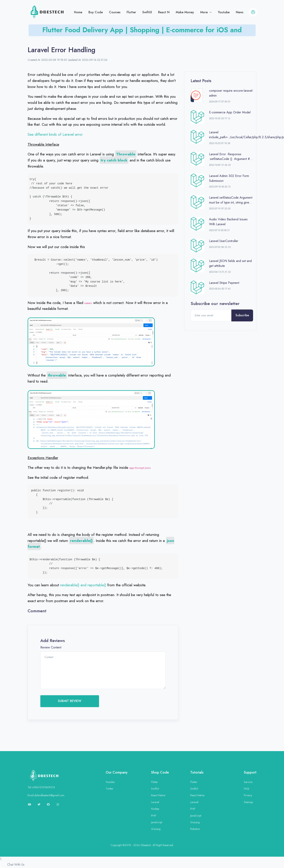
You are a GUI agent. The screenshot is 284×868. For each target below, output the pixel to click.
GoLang (156, 829)
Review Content (51, 647)
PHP (154, 816)
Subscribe (242, 315)
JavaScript (157, 822)
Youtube (224, 12)
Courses (115, 12)
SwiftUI (147, 12)
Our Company (117, 772)
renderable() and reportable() (83, 585)
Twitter (110, 789)
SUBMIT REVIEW (70, 701)
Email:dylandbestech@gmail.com (46, 795)
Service (248, 782)
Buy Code (96, 12)
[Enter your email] (211, 315)
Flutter (131, 12)
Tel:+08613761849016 (41, 787)
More (204, 12)
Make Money (185, 12)
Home (78, 12)
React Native (158, 795)
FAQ (247, 789)
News (240, 12)
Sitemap (248, 802)
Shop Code (160, 772)
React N (164, 12)
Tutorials (197, 772)
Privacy (248, 795)
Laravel (155, 802)
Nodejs (155, 809)
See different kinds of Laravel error (55, 134)
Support (250, 772)
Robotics (195, 829)
